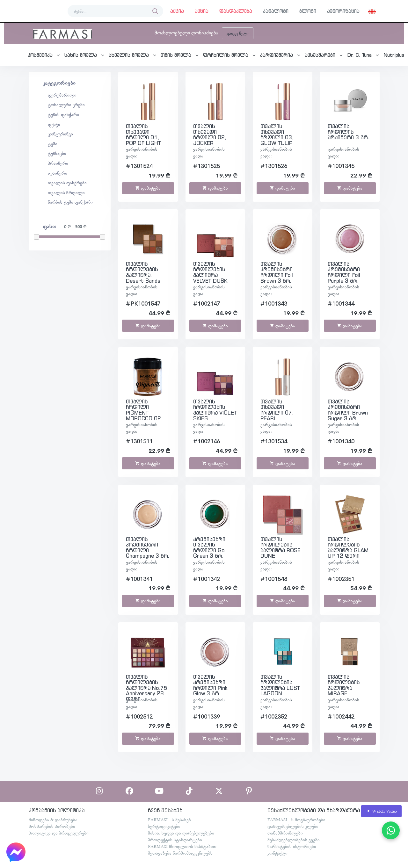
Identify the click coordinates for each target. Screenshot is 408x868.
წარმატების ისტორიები (292, 846)
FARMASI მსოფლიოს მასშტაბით (182, 846)
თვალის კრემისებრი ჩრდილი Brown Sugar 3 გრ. (348, 410)
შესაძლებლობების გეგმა (294, 840)
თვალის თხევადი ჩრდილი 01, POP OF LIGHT (143, 135)
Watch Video (382, 811)
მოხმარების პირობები (52, 826)
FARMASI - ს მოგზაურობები (296, 820)
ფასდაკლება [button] (236, 11)
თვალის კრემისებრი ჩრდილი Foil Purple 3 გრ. (344, 272)
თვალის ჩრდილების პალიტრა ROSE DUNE (280, 548)
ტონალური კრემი (66, 105)
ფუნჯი (54, 124)
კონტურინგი (60, 134)
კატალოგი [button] (276, 11)
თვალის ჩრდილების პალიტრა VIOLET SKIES (215, 410)
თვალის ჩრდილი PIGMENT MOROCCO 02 (143, 410)
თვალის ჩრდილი (66, 192)
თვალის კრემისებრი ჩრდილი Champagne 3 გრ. (148, 548)
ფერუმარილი (62, 95)
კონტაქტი (277, 853)
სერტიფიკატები (164, 826)
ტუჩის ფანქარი (63, 114)
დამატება (148, 188)
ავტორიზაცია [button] (343, 11)
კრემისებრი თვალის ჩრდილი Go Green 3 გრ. (209, 548)
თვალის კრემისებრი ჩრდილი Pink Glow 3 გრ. (210, 685)
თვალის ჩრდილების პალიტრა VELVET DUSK (210, 272)
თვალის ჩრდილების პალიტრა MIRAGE (344, 685)
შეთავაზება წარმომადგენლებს (180, 853)
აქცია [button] (177, 11)
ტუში (53, 144)
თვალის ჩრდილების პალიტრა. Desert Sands (143, 272)
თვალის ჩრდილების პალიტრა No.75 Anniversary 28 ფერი (147, 688)
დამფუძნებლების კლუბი (293, 826)
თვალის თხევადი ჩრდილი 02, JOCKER (210, 135)
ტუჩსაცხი (57, 153)
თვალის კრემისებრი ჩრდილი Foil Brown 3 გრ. (277, 272)
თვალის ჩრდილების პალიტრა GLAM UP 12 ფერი (348, 548)
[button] (372, 11)
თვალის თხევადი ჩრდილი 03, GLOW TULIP (277, 135)
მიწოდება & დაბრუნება (53, 820)
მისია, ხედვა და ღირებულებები (181, 833)
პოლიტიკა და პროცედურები (59, 833)
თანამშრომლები (285, 833)
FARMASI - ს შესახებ (169, 820)
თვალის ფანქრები (67, 183)
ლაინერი (58, 173)
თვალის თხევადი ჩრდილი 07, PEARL (277, 410)
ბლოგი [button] (308, 11)
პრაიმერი (58, 163)
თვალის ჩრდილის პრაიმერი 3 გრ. (349, 132)
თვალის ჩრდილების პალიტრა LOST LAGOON (280, 685)
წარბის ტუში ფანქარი (70, 202)
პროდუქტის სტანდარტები (175, 840)
